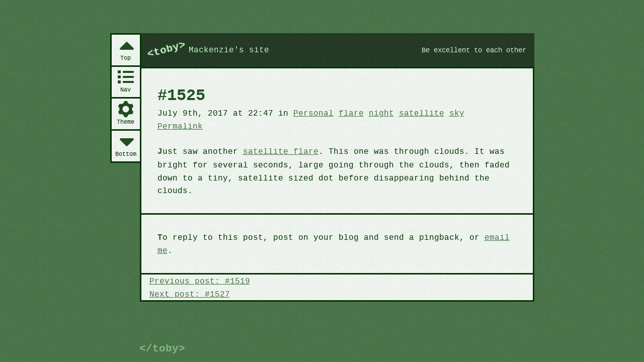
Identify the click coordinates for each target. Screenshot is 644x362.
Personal (307, 133)
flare (343, 133)
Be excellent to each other (470, 69)
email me (491, 230)
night (372, 133)
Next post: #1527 (188, 274)
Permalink (487, 133)
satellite (411, 133)
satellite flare (276, 158)
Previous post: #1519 (198, 261)
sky (445, 133)
